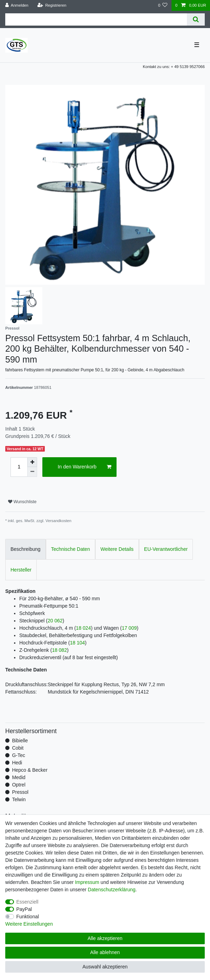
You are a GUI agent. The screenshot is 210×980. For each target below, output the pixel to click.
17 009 (129, 628)
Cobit (18, 748)
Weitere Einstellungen (29, 924)
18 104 (78, 643)
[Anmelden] (17, 5)
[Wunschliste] (163, 5)
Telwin (19, 799)
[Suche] (196, 19)
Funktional (28, 917)
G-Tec (18, 755)
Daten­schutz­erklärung (112, 890)
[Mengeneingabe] (19, 467)
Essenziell (27, 902)
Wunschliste (22, 502)
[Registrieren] (52, 5)
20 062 (55, 621)
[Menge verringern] (32, 472)
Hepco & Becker (30, 770)
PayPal (24, 909)
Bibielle (20, 741)
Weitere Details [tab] (117, 549)
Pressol (20, 792)
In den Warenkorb (85, 467)
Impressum (87, 882)
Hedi (17, 763)
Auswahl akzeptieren (105, 967)
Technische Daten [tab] (71, 549)
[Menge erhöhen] (32, 462)
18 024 (83, 628)
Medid (19, 777)
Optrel (19, 785)
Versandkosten (58, 521)
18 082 (59, 650)
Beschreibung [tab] (26, 549)
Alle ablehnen (105, 952)
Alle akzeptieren (105, 938)
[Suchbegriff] (96, 19)
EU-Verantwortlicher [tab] (166, 549)
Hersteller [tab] (21, 570)
